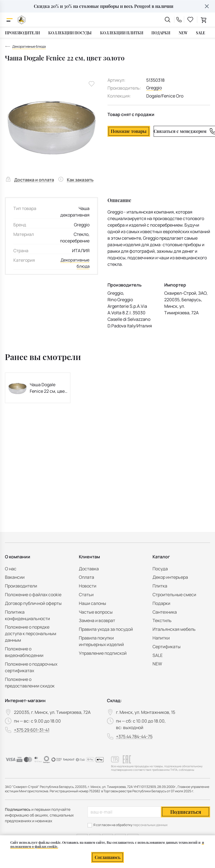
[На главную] (22, 20)
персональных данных (150, 825)
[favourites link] (190, 20)
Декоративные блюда (74, 264)
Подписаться (186, 812)
